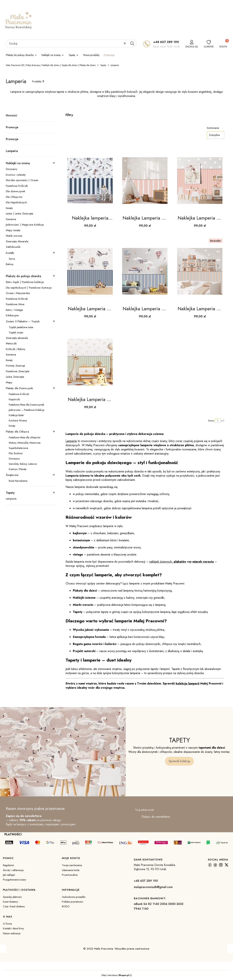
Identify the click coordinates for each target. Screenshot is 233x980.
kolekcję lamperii (187, 683)
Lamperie (71, 441)
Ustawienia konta (71, 870)
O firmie (7, 924)
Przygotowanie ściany (14, 880)
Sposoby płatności (12, 897)
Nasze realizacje (12, 933)
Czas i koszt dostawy (14, 906)
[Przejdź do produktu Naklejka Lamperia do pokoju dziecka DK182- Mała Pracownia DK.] (145, 271)
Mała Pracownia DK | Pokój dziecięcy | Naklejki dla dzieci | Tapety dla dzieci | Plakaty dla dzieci (51, 65)
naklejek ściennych (161, 562)
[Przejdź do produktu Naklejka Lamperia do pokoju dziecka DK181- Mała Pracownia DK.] (90, 271)
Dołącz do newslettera (156, 817)
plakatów (180, 562)
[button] (132, 43)
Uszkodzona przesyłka (74, 897)
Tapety (103, 65)
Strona (211, 421)
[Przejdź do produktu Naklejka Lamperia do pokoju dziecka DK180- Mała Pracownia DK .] (200, 181)
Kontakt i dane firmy (13, 928)
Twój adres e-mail (144, 810)
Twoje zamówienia (72, 865)
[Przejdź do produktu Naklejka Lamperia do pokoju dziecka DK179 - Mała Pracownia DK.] (145, 181)
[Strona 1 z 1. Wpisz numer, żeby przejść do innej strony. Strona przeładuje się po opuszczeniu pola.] (218, 421)
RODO (66, 906)
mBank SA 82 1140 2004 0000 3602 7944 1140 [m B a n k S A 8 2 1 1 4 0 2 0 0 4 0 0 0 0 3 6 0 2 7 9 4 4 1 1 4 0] (159, 906)
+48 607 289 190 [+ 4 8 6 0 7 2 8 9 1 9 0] (166, 42)
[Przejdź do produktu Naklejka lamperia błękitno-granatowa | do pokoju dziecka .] (90, 181)
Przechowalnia (70, 875)
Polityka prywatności (73, 902)
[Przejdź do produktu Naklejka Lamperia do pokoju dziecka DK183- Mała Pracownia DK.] (200, 271)
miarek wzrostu (203, 562)
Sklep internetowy (115, 975)
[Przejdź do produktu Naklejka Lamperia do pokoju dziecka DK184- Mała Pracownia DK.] (90, 362)
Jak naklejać (9, 875)
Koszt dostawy (10, 902)
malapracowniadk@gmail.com (153, 887)
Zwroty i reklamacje (13, 870)
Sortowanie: (213, 128)
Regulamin (8, 865)
